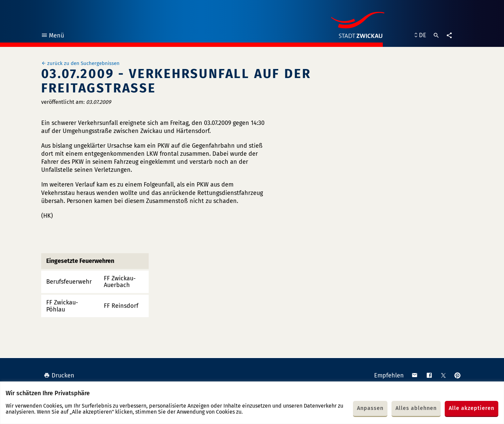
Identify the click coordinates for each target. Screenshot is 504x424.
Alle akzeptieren (472, 408)
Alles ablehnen (416, 408)
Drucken (59, 375)
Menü (52, 36)
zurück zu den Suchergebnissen (83, 63)
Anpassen (370, 408)
